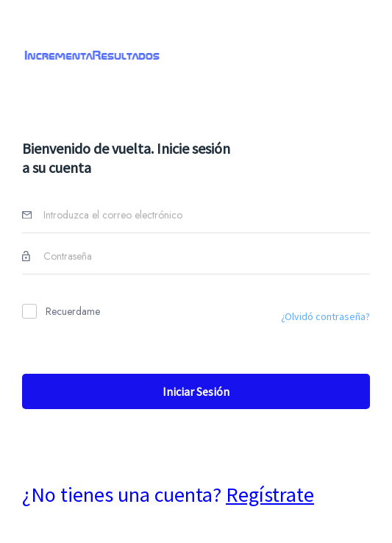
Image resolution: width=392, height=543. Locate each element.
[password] (203, 261)
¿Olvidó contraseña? (325, 316)
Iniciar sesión (196, 391)
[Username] (203, 220)
